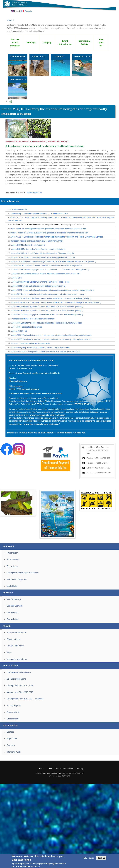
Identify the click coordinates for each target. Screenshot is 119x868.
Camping (47, 42)
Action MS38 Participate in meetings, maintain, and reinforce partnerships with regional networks (51, 339)
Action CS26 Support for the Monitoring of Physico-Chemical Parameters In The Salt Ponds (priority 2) (54, 261)
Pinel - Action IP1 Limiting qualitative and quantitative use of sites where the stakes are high (48, 229)
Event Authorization (65, 43)
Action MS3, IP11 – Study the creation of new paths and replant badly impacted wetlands (47, 225)
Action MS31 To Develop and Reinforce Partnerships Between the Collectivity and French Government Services (57, 237)
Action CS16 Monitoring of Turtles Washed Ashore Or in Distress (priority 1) (43, 253)
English (16, 11)
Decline (101, 858)
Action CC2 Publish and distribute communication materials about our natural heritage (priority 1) (51, 298)
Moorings (31, 42)
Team (50, 769)
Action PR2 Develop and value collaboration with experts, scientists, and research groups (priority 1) (53, 290)
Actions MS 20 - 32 (19, 331)
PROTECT (39, 57)
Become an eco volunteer (15, 43)
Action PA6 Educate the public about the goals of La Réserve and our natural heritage (47, 323)
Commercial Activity (84, 43)
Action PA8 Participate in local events (27, 327)
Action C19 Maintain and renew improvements (30, 343)
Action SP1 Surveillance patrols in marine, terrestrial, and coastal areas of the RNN (46, 274)
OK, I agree (89, 858)
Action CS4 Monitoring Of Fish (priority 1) (28, 245)
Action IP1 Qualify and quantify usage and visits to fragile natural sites (40, 347)
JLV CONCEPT (64, 776)
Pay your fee (101, 43)
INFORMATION (19, 80)
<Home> (10, 20)
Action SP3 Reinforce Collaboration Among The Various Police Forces (40, 282)
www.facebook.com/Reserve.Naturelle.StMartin (39, 373)
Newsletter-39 (35, 193)
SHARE (61, 57)
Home (11, 102)
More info (36, 866)
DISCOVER (18, 57)
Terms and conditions (65, 769)
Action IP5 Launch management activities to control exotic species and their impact (46, 352)
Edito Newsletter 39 (19, 209)
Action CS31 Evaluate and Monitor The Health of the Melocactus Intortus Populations (47, 266)
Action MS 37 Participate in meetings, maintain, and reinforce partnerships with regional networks (52, 335)
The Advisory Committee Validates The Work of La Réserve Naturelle (39, 213)
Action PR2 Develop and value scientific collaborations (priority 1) (38, 286)
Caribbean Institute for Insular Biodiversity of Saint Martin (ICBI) (37, 241)
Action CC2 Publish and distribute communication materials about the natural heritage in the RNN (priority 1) (56, 302)
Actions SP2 (16, 278)
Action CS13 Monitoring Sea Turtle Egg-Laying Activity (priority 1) (38, 249)
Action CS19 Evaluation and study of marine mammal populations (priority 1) (43, 257)
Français (27, 11)
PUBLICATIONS (83, 57)
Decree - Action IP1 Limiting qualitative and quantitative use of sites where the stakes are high (49, 233)
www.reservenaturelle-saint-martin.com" (42, 424)
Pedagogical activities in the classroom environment (33, 319)
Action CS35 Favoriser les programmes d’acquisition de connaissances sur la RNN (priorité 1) (50, 270)
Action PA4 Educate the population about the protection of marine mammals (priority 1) (47, 306)
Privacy (80, 769)
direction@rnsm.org (18, 381)
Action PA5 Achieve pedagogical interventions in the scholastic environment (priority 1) (47, 315)
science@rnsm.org (30, 389)
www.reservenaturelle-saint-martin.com (47, 415)
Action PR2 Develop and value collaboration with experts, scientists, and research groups (48, 294)
